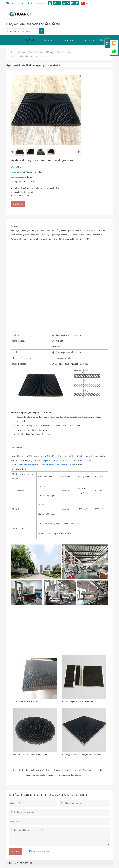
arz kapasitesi (17, 182)
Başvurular (68, 40)
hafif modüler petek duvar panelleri (60, 465)
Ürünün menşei (18, 172)
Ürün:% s (21, 52)
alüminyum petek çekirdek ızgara (40, 775)
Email (18, 204)
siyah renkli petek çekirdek (37, 770)
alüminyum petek (42, 460)
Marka (14, 167)
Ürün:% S (28, 40)
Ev (10, 40)
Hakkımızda (107, 40)
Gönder (16, 852)
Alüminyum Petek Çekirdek (58, 52)
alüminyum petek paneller (29, 465)
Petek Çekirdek (35, 52)
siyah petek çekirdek (62, 770)
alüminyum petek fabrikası (70, 775)
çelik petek (56, 460)
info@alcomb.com (18, 3)
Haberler (48, 40)
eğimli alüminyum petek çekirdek (90, 770)
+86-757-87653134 (39, 3)
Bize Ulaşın (87, 40)
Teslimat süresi (18, 177)
